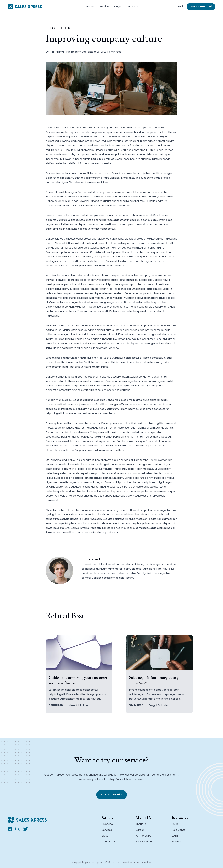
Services (105, 6)
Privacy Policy (142, 862)
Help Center (179, 830)
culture (66, 28)
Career (140, 830)
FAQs (175, 824)
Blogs (117, 6)
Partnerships (143, 836)
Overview (90, 6)
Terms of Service (122, 862)
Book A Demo (144, 842)
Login (181, 6)
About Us (141, 824)
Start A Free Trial (201, 6)
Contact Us (132, 6)
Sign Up (176, 842)
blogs (50, 28)
